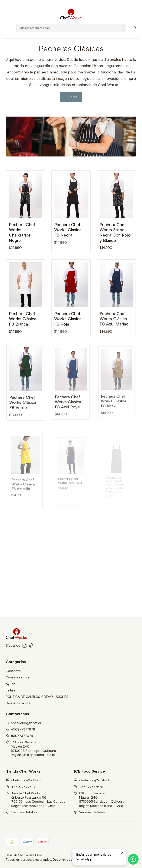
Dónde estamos (18, 703)
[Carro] (134, 28)
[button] (71, 97)
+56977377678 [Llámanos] (20, 729)
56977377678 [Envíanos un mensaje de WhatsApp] (19, 736)
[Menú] (8, 28)
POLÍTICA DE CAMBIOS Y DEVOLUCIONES (37, 697)
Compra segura (18, 677)
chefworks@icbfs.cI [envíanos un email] (23, 723)
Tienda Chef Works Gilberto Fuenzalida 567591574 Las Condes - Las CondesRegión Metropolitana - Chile (36, 799)
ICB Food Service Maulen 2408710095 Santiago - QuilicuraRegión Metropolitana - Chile (31, 748)
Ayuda (11, 684)
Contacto (13, 671)
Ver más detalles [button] (22, 812)
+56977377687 (21, 787)
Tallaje (11, 690)
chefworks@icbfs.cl (24, 780)
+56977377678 (89, 787)
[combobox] (71, 28)
